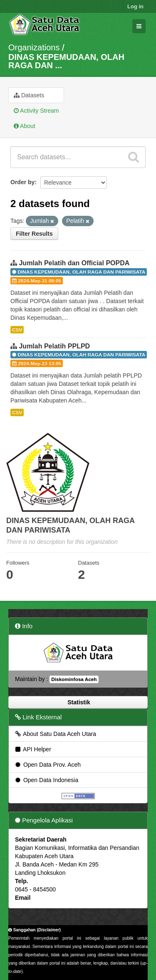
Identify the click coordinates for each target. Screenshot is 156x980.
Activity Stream (36, 111)
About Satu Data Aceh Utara (55, 734)
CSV (17, 330)
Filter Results (34, 234)
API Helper (33, 749)
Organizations (34, 47)
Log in (135, 6)
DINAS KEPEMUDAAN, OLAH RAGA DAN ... (66, 61)
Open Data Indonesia (46, 780)
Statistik (78, 702)
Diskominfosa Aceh (74, 679)
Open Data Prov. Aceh (47, 765)
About (25, 126)
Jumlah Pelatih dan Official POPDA (74, 263)
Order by (22, 182)
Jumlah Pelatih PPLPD (54, 346)
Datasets (29, 95)
